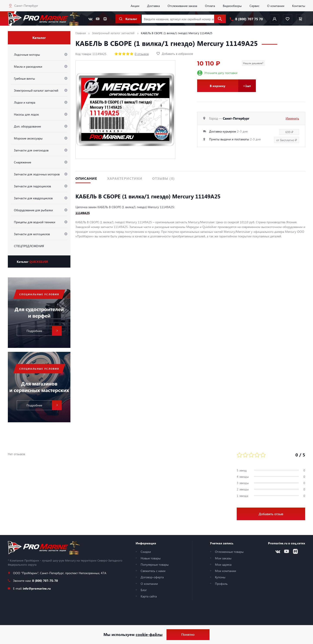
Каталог (32, 262)
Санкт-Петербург (26, 5)
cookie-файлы (149, 634)
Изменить (292, 118)
